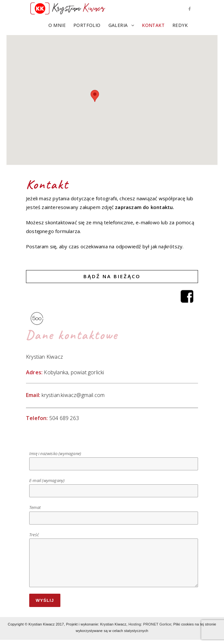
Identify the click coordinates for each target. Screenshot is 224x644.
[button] (95, 96)
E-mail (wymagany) (114, 485)
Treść (114, 549)
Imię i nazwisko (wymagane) (114, 458)
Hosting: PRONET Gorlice (150, 624)
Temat (114, 512)
